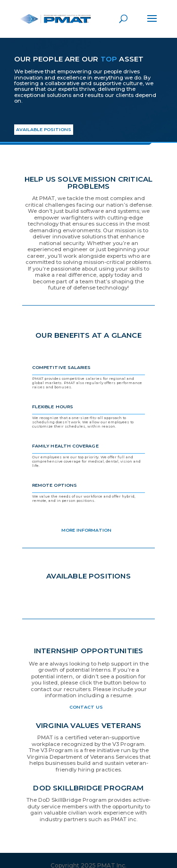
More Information (86, 530)
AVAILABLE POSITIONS (44, 129)
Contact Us (86, 707)
